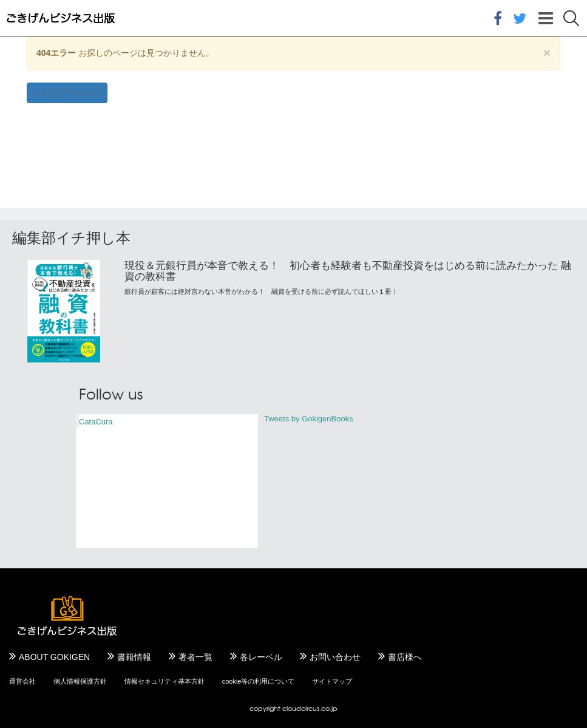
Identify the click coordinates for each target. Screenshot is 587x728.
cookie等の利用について (259, 681)
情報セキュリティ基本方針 (165, 681)
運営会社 (22, 681)
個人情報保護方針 (80, 681)
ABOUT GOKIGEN (54, 657)
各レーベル (261, 657)
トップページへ (67, 93)
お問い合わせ (335, 657)
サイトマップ (332, 681)
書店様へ (405, 657)
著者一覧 (195, 657)
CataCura (96, 422)
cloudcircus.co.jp (310, 708)
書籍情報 (134, 657)
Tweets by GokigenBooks (309, 419)
